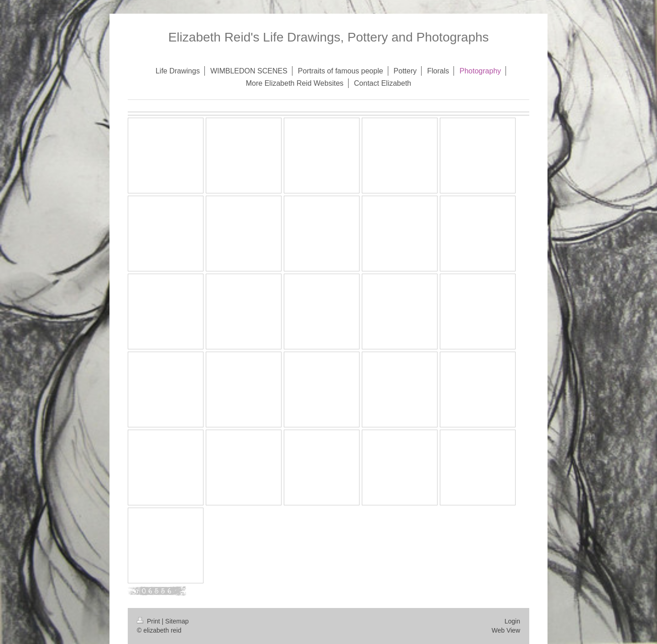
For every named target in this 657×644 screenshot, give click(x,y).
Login (512, 621)
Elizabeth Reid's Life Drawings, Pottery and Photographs (329, 37)
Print (149, 621)
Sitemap (177, 621)
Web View (506, 630)
